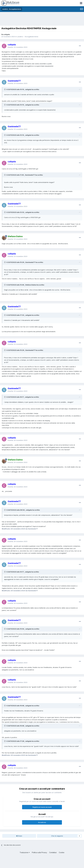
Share (19, 836)
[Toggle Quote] (5, 89)
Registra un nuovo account (42, 807)
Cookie (62, 852)
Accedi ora (42, 822)
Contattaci (53, 852)
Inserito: (18, 47)
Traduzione (25, 852)
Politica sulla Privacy (39, 852)
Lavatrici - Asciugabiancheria (28, 37)
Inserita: (18, 83)
